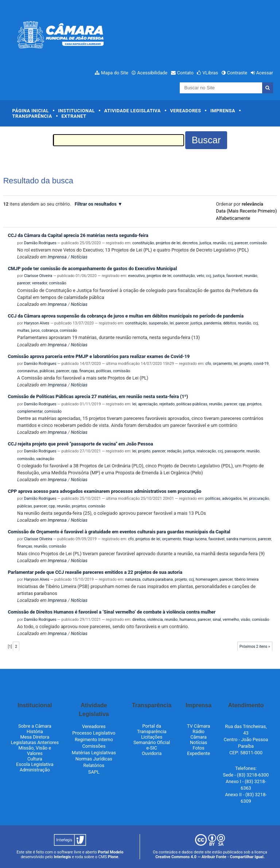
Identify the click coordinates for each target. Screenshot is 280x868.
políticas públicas (192, 404)
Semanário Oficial (152, 742)
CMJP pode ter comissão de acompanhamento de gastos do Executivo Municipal (92, 268)
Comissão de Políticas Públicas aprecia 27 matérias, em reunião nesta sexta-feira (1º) (98, 396)
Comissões (94, 746)
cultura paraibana (157, 579)
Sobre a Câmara (35, 726)
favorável (234, 276)
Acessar (264, 73)
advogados (232, 499)
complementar (30, 411)
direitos (139, 620)
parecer (241, 243)
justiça (205, 243)
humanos (188, 620)
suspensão (158, 323)
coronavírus (28, 371)
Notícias (79, 257)
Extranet (74, 116)
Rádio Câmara (199, 734)
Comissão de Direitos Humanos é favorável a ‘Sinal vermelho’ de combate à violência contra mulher (112, 612)
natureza (133, 579)
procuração (259, 499)
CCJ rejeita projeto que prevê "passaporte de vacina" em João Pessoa (80, 444)
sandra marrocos (241, 539)
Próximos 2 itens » (255, 647)
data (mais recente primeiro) (246, 211)
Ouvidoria (152, 753)
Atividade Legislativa (133, 111)
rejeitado (167, 404)
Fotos (198, 748)
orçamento (222, 364)
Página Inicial (31, 111)
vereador (40, 283)
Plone (113, 857)
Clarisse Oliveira (38, 276)
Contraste (237, 73)
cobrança (50, 330)
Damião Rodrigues (40, 243)
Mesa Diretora (35, 737)
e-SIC (152, 748)
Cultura (35, 759)
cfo (208, 364)
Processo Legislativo (94, 733)
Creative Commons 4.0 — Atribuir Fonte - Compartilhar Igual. (210, 857)
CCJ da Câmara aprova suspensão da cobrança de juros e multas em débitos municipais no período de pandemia (126, 316)
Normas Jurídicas (94, 759)
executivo (136, 276)
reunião (219, 243)
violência (155, 620)
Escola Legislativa (35, 764)
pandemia (213, 323)
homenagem (207, 579)
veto (201, 276)
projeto (246, 364)
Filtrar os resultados (96, 204)
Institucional (77, 111)
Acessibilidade (152, 73)
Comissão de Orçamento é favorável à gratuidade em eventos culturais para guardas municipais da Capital (119, 532)
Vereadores (185, 111)
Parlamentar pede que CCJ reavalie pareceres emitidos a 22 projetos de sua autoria (95, 572)
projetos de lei (168, 243)
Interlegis (63, 857)
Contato (185, 73)
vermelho (231, 620)
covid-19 (261, 364)
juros (35, 330)
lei (172, 323)
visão (245, 620)
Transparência (32, 116)
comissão (258, 243)
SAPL (94, 772)
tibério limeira (246, 579)
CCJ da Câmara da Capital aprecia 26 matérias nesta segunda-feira (78, 235)
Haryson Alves (37, 323)
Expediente (199, 753)
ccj (230, 243)
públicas (47, 371)
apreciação (148, 404)
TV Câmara (199, 726)
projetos (254, 404)
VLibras (210, 73)
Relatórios (94, 765)
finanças (87, 371)
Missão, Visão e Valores (35, 751)
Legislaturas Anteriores (35, 742)
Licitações (152, 737)
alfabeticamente (233, 218)
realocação (206, 451)
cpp (74, 371)
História (35, 731)
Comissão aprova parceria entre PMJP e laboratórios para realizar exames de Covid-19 (99, 356)
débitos (230, 323)
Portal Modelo (111, 852)
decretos (190, 243)
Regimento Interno (94, 739)
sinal (217, 620)
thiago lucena (195, 539)
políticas (104, 371)
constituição (143, 243)
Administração (35, 770)
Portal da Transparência (152, 729)
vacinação (45, 459)
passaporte (235, 451)
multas (23, 330)
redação (174, 451)
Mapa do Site (115, 73)
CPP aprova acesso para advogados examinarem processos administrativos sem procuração (104, 491)
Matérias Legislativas (94, 753)
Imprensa (223, 111)
